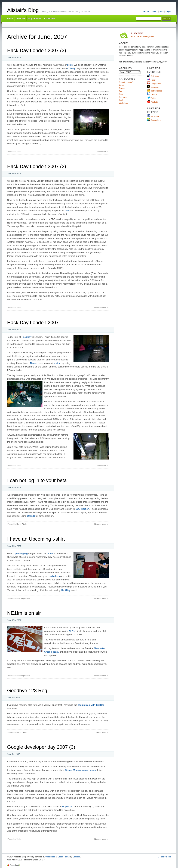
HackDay (66, 590)
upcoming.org (21, 553)
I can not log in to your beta (37, 480)
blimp (70, 65)
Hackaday (153, 87)
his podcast (67, 806)
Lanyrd (152, 95)
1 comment (102, 152)
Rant (18, 524)
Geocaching (154, 120)
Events (122, 88)
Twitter (152, 98)
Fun (121, 91)
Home (146, 11)
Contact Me (50, 18)
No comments (100, 308)
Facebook (153, 116)
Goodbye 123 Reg (27, 691)
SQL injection (82, 509)
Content (154, 11)
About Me (20, 18)
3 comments (101, 732)
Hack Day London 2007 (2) (37, 166)
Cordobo (77, 857)
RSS (162, 11)
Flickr (151, 80)
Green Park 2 (64, 857)
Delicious (153, 76)
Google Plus (154, 84)
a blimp (57, 363)
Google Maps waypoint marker (81, 770)
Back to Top (166, 857)
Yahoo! (50, 553)
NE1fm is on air (24, 613)
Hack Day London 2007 (33, 323)
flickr (67, 211)
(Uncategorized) (23, 598)
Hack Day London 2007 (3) (37, 50)
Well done (124, 103)
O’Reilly (71, 68)
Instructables (155, 91)
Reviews (123, 97)
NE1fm (72, 631)
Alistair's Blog (23, 10)
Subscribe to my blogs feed (151, 35)
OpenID (31, 516)
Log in (168, 11)
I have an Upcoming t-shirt (36, 539)
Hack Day (26, 337)
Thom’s (33, 363)
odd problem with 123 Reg (91, 705)
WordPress (50, 857)
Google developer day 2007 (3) (41, 747)
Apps (121, 85)
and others (54, 576)
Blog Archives (35, 18)
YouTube (153, 102)
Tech (18, 152)
